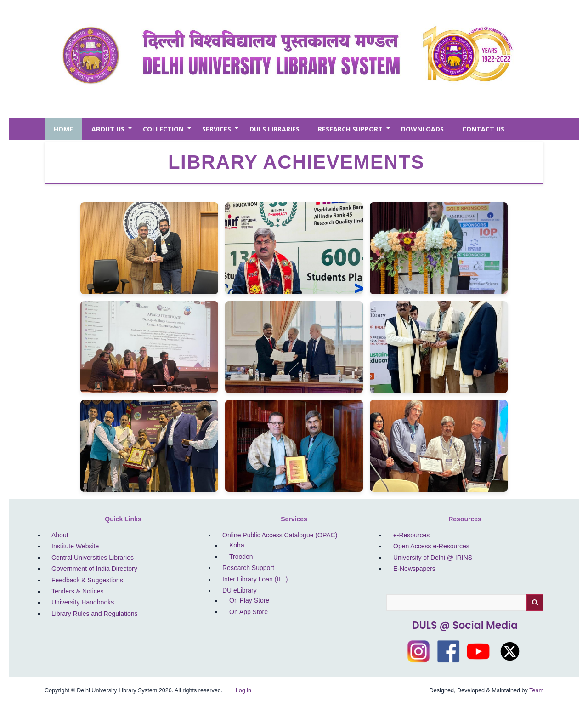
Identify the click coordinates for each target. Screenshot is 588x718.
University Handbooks (83, 602)
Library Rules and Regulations (95, 614)
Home (63, 129)
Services (221, 132)
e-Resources (411, 535)
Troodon (241, 557)
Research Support (355, 132)
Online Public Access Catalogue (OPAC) (280, 535)
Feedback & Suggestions (87, 580)
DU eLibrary (240, 590)
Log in (243, 690)
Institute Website (75, 546)
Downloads (422, 129)
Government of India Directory (94, 569)
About (60, 535)
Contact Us (483, 129)
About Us (113, 132)
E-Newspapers (414, 569)
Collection (168, 132)
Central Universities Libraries (93, 558)
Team (536, 690)
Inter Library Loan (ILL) (255, 579)
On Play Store (249, 600)
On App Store (249, 612)
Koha (237, 545)
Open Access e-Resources (431, 546)
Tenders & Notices (78, 591)
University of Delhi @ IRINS (433, 558)
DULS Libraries (274, 129)
